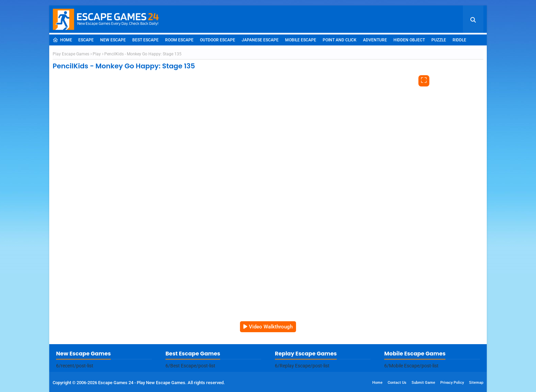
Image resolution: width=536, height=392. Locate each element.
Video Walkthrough (271, 327)
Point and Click (340, 40)
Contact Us (397, 383)
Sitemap (476, 383)
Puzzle (439, 40)
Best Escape (145, 40)
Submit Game (423, 383)
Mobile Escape (301, 40)
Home (62, 40)
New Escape (113, 40)
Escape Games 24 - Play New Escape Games (142, 383)
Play (97, 54)
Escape (86, 40)
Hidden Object (409, 40)
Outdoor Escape (218, 40)
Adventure (375, 40)
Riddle (459, 40)
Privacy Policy (452, 383)
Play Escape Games (71, 54)
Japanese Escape (260, 40)
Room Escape (179, 40)
